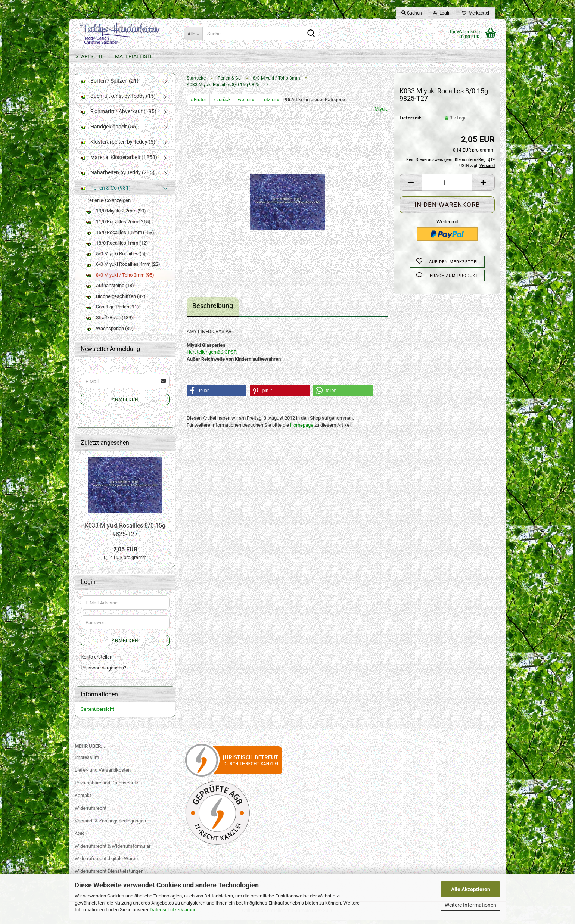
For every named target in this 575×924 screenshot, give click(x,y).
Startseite (90, 56)
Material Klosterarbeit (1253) (119, 161)
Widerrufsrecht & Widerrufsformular (113, 850)
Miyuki (381, 113)
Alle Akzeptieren (471, 889)
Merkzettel (475, 13)
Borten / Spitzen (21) (110, 84)
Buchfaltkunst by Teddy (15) (118, 100)
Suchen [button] (412, 13)
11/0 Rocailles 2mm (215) (118, 225)
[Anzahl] (447, 186)
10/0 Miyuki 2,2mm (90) (116, 215)
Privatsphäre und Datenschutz (106, 786)
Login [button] (442, 13)
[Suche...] (193, 34)
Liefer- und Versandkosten (103, 774)
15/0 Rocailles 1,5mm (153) (120, 236)
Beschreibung (213, 309)
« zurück (222, 103)
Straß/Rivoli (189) (110, 321)
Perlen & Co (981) (106, 192)
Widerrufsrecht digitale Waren (106, 863)
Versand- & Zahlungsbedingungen (110, 825)
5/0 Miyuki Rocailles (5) (116, 257)
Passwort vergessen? (103, 671)
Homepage (302, 429)
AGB (79, 837)
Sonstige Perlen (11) (113, 311)
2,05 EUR (125, 553)
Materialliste (134, 56)
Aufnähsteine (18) (110, 290)
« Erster (198, 103)
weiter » (246, 103)
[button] (411, 186)
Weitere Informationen (470, 905)
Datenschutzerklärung (173, 910)
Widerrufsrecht (91, 812)
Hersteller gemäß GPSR (212, 356)
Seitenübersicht (97, 713)
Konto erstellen (97, 661)
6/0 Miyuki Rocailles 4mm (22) (123, 268)
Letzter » (270, 103)
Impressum (87, 761)
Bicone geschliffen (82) (116, 300)
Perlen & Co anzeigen (108, 204)
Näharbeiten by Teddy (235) (118, 176)
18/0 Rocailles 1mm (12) (117, 247)
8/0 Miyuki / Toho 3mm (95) (120, 279)
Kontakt (83, 799)
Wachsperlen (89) (110, 332)
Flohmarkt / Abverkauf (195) (119, 115)
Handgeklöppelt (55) (109, 130)
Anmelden (125, 403)
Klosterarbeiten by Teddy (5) (118, 146)
